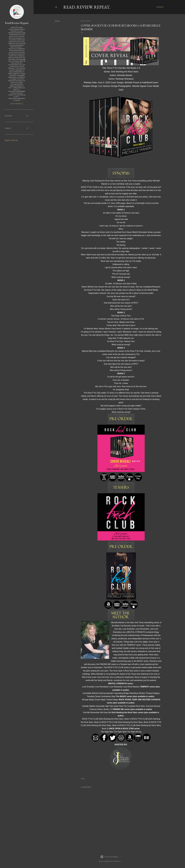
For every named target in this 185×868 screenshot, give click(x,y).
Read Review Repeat (17, 23)
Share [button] (57, 21)
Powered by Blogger (109, 857)
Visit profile (17, 104)
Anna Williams (116, 861)
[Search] (160, 7)
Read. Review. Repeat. (87, 7)
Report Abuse (11, 140)
